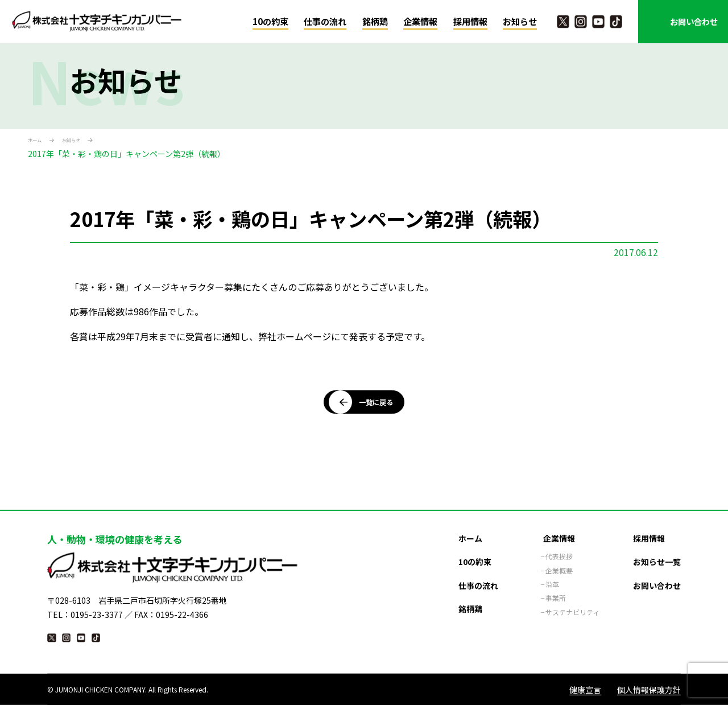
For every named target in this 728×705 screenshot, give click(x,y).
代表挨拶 (559, 550)
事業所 (556, 592)
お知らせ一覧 (657, 555)
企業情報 (420, 21)
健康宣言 (585, 689)
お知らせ (520, 21)
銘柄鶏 (375, 21)
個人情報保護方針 (649, 689)
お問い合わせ (694, 21)
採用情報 (470, 21)
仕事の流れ (325, 21)
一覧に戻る (369, 413)
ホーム (40, 142)
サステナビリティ (572, 606)
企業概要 (559, 564)
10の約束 (270, 21)
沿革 (552, 578)
